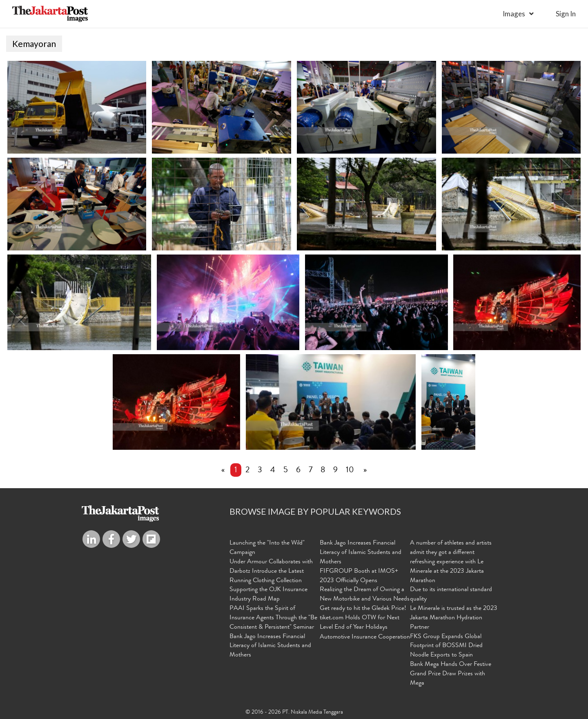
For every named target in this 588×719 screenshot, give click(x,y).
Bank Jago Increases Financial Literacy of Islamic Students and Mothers (270, 646)
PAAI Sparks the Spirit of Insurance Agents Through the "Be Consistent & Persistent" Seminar (273, 619)
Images (514, 14)
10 (350, 471)
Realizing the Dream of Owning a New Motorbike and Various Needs (365, 595)
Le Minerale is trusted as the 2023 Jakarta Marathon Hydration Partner (454, 619)
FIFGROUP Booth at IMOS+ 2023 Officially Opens (359, 576)
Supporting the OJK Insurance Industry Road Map (268, 595)
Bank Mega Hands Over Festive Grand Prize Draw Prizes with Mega (451, 674)
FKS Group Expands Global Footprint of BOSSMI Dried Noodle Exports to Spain (446, 646)
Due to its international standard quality (451, 595)
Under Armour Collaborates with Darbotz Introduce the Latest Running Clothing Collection (271, 572)
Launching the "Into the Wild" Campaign (267, 548)
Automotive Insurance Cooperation (365, 637)
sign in (566, 14)
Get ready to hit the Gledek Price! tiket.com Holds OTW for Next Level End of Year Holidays (363, 619)
